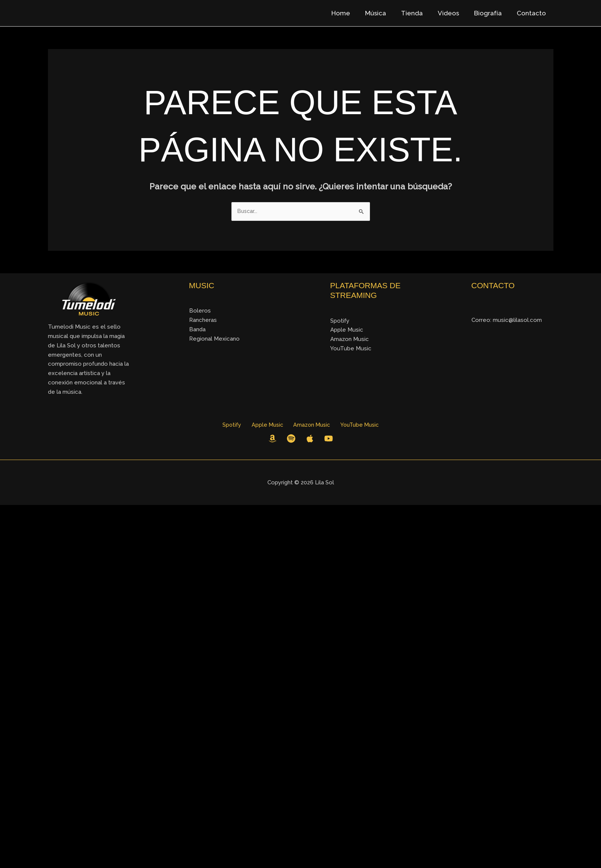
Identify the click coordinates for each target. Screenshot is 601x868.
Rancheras (203, 320)
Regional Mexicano (214, 339)
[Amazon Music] (272, 439)
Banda (197, 330)
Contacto (532, 13)
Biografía (491, 13)
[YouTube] (329, 439)
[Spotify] (291, 439)
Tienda (420, 13)
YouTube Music (351, 349)
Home (353, 13)
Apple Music (347, 330)
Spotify (340, 321)
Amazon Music (350, 339)
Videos (454, 13)
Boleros (200, 311)
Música (386, 13)
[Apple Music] (310, 439)
